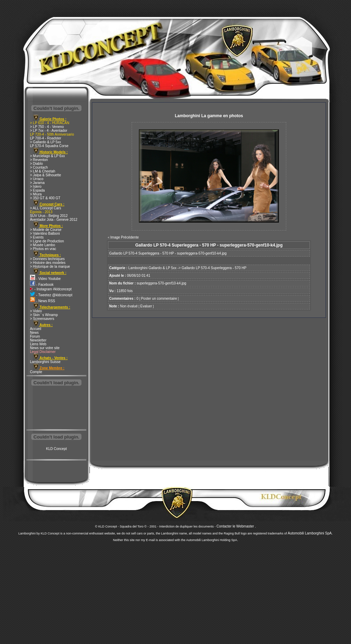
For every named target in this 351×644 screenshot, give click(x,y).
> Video (36, 311)
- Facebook (42, 285)
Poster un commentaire (159, 299)
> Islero (36, 187)
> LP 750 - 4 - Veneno (47, 127)
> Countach (39, 167)
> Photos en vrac (43, 249)
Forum (35, 336)
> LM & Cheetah (43, 171)
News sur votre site (45, 348)
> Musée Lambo (42, 245)
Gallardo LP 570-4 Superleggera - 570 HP (214, 268)
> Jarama (37, 183)
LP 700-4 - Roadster (46, 138)
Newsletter (38, 340)
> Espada (37, 190)
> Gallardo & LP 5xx (45, 142)
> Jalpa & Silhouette (45, 175)
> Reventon (39, 160)
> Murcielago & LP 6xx (47, 156)
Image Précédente (125, 237)
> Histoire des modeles (48, 263)
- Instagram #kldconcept (51, 289)
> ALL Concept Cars (45, 208)
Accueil (36, 329)
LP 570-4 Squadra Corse (49, 146)
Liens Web (38, 344)
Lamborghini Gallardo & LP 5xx (153, 268)
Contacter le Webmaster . (236, 526)
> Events (37, 237)
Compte (36, 372)
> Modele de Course (46, 230)
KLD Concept (56, 449)
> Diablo (36, 164)
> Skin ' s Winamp (44, 315)
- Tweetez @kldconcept (51, 295)
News (34, 333)
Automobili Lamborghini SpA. (310, 533)
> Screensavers (42, 319)
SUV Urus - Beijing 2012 (49, 216)
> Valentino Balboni (45, 234)
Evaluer (146, 306)
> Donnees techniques (47, 259)
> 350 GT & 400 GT (45, 198)
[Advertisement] (56, 408)
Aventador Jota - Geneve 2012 (54, 220)
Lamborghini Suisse (45, 362)
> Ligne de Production (47, 241)
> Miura (36, 194)
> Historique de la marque (50, 267)
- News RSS (42, 301)
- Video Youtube (45, 279)
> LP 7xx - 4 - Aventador (49, 131)
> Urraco (37, 179)
